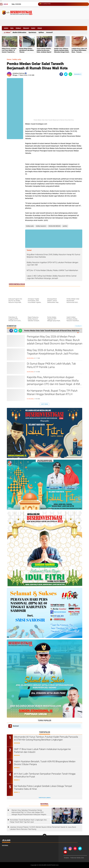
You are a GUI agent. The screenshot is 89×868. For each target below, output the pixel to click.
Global (40, 28)
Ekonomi (26, 28)
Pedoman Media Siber (77, 858)
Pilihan (42, 32)
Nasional (16, 726)
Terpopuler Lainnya (45, 798)
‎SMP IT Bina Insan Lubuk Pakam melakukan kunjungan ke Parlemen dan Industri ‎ (42, 751)
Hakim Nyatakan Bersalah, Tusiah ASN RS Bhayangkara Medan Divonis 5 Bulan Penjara (45, 763)
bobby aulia (17, 59)
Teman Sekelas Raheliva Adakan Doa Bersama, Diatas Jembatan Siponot (44, 50)
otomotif (50, 32)
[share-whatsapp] (70, 74)
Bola (12, 28)
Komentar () (78, 74)
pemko (65, 226)
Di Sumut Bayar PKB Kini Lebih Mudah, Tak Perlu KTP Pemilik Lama (51, 365)
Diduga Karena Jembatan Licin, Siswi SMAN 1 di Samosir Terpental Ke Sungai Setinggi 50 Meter (9, 50)
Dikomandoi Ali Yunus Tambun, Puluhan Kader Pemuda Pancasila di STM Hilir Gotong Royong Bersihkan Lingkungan (46, 738)
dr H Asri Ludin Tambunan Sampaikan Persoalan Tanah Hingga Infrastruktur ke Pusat (45, 775)
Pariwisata (33, 32)
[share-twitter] (66, 74)
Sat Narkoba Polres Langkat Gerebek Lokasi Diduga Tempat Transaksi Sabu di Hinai (43, 788)
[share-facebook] (61, 74)
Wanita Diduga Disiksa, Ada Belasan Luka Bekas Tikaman (27, 50)
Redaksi (67, 858)
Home (6, 4)
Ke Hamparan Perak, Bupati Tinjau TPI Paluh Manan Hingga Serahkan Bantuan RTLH (52, 392)
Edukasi (18, 28)
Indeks (6, 28)
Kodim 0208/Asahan (20, 32)
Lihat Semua (45, 404)
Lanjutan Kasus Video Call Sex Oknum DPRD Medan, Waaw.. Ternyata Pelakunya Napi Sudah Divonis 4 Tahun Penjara (79, 50)
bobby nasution (41, 226)
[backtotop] (45, 836)
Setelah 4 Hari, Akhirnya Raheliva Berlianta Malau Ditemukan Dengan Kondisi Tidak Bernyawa (62, 50)
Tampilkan (78, 326)
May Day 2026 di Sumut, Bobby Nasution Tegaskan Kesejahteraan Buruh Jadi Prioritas (53, 352)
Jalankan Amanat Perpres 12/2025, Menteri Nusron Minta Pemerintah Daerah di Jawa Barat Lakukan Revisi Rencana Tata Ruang (43, 828)
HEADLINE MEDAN (54, 226)
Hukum (8, 32)
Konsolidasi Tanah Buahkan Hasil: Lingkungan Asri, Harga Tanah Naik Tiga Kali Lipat (28, 821)
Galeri (33, 28)
